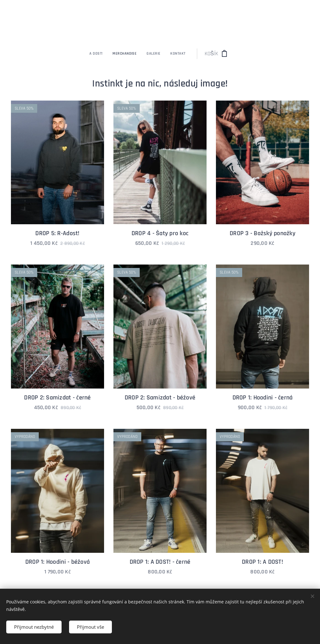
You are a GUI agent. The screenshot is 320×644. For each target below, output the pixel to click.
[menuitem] (124, 54)
